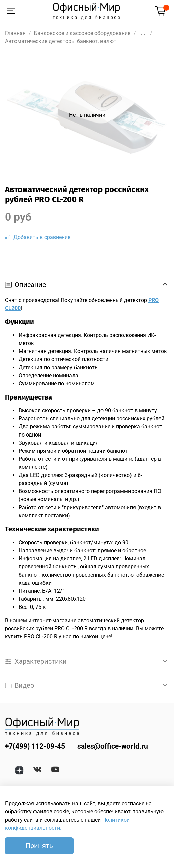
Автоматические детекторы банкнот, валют (61, 41)
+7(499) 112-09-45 (35, 746)
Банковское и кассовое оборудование (82, 33)
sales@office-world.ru (113, 746)
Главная (15, 33)
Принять (39, 846)
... (143, 33)
